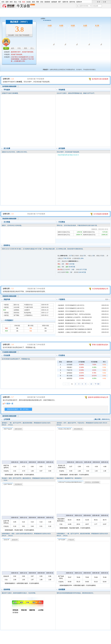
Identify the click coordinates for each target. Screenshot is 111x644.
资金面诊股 (59, 48)
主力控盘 (7, 222)
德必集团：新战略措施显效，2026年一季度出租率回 (74, 320)
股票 (7, 2)
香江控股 (69, 376)
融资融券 (54, 2)
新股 (33, 2)
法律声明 (62, 641)
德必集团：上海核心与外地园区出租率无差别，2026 (74, 332)
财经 (11, 2)
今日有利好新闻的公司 (100, 289)
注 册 (104, 2)
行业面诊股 (83, 48)
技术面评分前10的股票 (100, 79)
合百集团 (69, 365)
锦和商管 (69, 378)
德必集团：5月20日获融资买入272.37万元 (71, 326)
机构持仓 (7, 245)
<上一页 (66, 384)
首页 (3, 2)
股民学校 (72, 2)
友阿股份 (69, 373)
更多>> (108, 299)
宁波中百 (69, 370)
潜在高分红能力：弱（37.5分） (18, 409)
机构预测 (62, 589)
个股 (20, 2)
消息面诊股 (71, 48)
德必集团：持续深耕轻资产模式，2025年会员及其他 (74, 314)
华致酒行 (69, 367)
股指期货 (47, 2)
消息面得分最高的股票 (9, 296)
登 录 (99, 2)
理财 (38, 2)
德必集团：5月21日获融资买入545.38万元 (71, 311)
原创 (42, 2)
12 (91, 384)
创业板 (29, 2)
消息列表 (7, 299)
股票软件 (79, 2)
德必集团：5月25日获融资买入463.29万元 (71, 305)
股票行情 (65, 2)
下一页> (97, 384)
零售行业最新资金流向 (100, 345)
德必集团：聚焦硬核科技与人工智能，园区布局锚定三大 (76, 323)
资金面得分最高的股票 (9, 219)
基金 (15, 2)
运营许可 (70, 641)
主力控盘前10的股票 (101, 214)
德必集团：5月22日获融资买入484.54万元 (71, 308)
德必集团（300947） (19, 22)
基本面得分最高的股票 (9, 416)
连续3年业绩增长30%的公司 (98, 397)
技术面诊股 (47, 48)
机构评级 (7, 589)
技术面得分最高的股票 (9, 86)
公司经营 (7, 419)
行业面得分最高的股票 (9, 352)
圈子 (60, 2)
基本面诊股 (95, 48)
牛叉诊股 (26, 6)
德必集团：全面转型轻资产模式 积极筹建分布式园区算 (75, 329)
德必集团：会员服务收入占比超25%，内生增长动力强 (75, 317)
